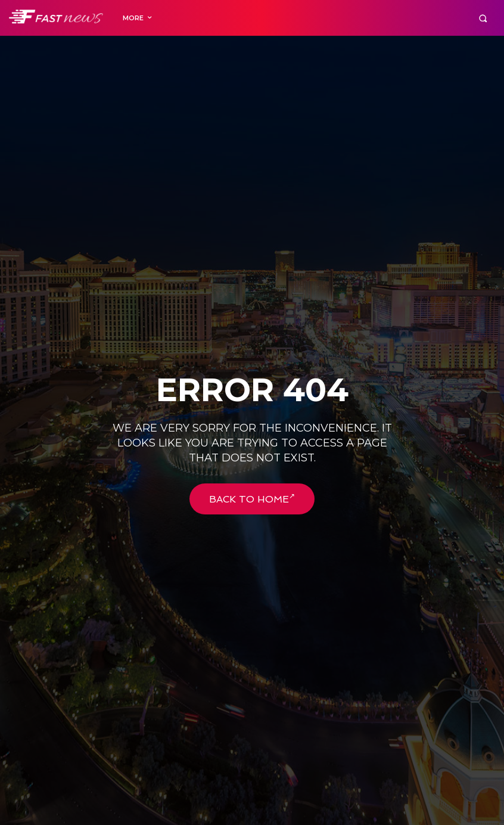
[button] (483, 18)
